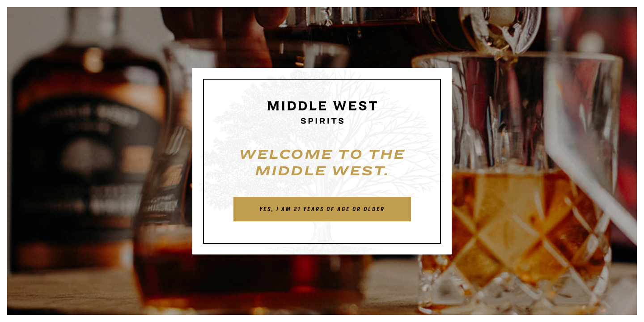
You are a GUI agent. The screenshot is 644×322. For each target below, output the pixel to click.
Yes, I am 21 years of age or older (322, 209)
